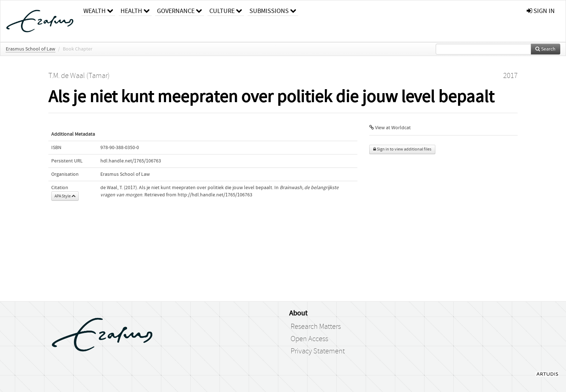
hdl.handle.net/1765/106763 (131, 161)
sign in (541, 11)
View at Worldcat (390, 128)
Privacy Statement (318, 351)
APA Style (65, 196)
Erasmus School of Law (31, 49)
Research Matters (316, 327)
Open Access (309, 339)
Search (545, 49)
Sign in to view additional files (402, 149)
